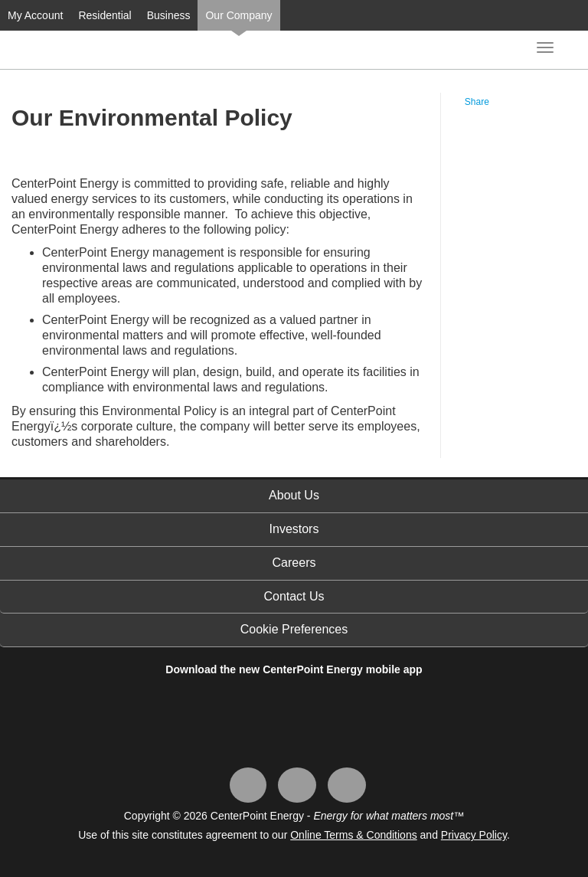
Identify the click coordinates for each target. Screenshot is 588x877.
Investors (294, 529)
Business (169, 15)
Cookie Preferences (294, 629)
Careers (294, 563)
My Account (35, 15)
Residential (105, 15)
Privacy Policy (474, 835)
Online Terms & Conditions (353, 835)
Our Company (238, 15)
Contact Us (294, 596)
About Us (294, 495)
